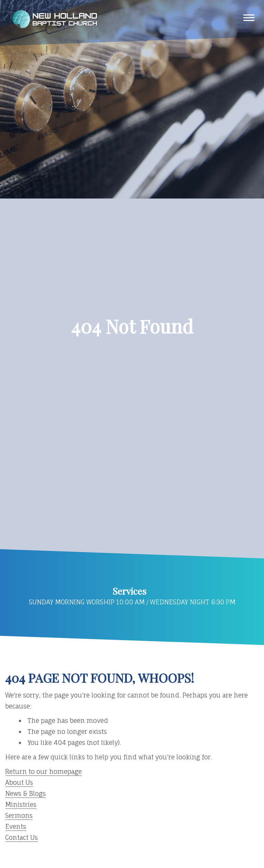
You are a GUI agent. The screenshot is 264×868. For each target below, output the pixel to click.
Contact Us (21, 837)
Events (16, 826)
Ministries (21, 804)
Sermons (19, 815)
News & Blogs (25, 793)
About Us (19, 782)
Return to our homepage (43, 771)
